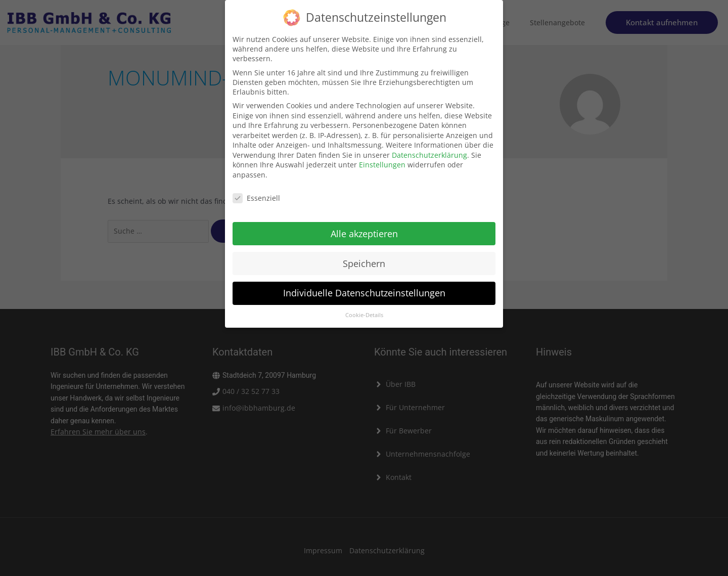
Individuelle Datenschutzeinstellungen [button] (364, 289)
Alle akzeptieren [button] (364, 229)
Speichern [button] (364, 259)
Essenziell (256, 193)
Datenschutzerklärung (429, 150)
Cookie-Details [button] (364, 311)
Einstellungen (382, 161)
